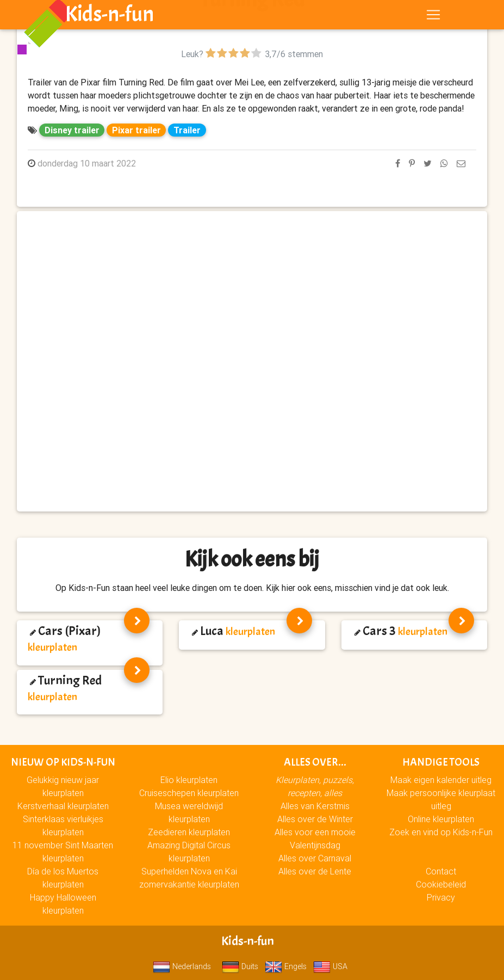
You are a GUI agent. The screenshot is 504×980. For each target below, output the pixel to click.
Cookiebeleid (441, 884)
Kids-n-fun (110, 16)
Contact (441, 871)
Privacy (441, 897)
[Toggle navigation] (433, 17)
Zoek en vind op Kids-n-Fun (441, 832)
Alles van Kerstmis (315, 806)
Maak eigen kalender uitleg (441, 780)
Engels (286, 966)
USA (330, 966)
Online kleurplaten (441, 819)
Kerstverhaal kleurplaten (63, 806)
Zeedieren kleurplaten (189, 832)
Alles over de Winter (315, 819)
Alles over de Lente (315, 871)
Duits (240, 966)
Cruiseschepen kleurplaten (189, 793)
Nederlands (182, 966)
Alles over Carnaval (315, 858)
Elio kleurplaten (189, 780)
